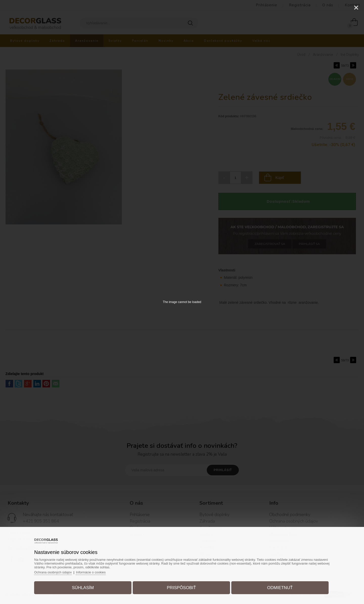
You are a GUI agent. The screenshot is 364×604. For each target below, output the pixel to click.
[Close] (356, 8)
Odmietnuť (278, 587)
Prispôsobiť (181, 587)
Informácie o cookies (94, 572)
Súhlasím (84, 587)
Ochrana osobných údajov (55, 572)
